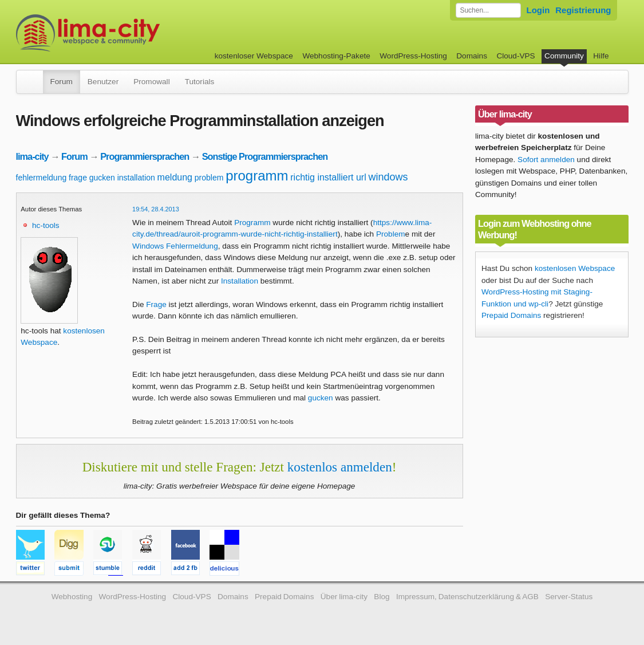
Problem (391, 234)
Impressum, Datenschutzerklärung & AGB (467, 597)
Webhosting (72, 597)
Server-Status (569, 597)
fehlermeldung (42, 178)
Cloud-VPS (515, 56)
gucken (102, 178)
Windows (148, 246)
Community (564, 56)
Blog (382, 597)
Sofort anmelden (546, 160)
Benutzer (103, 82)
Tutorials (200, 82)
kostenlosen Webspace (575, 268)
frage (78, 178)
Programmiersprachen (145, 156)
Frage (156, 304)
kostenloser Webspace (254, 56)
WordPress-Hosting (413, 56)
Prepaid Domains (511, 315)
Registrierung (583, 10)
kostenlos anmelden (340, 467)
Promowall (151, 82)
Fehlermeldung (192, 246)
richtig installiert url (328, 177)
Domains (472, 56)
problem (209, 178)
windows (388, 177)
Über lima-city (344, 597)
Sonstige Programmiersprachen (265, 156)
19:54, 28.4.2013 (156, 209)
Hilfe (601, 56)
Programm (252, 223)
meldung (175, 177)
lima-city (32, 156)
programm (257, 176)
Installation (240, 281)
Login (538, 10)
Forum (62, 82)
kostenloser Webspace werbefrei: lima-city (131, 33)
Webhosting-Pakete (336, 56)
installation (136, 178)
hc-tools (46, 225)
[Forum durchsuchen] (488, 10)
